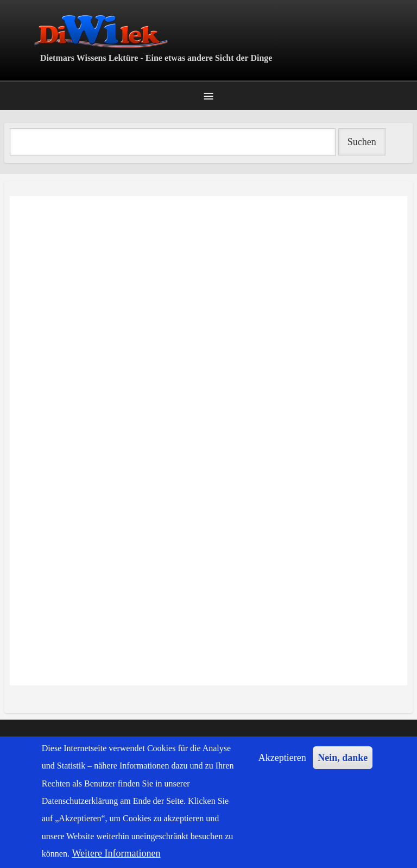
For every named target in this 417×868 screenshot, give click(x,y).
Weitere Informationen (116, 853)
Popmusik (11, 700)
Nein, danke (343, 758)
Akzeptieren (282, 758)
